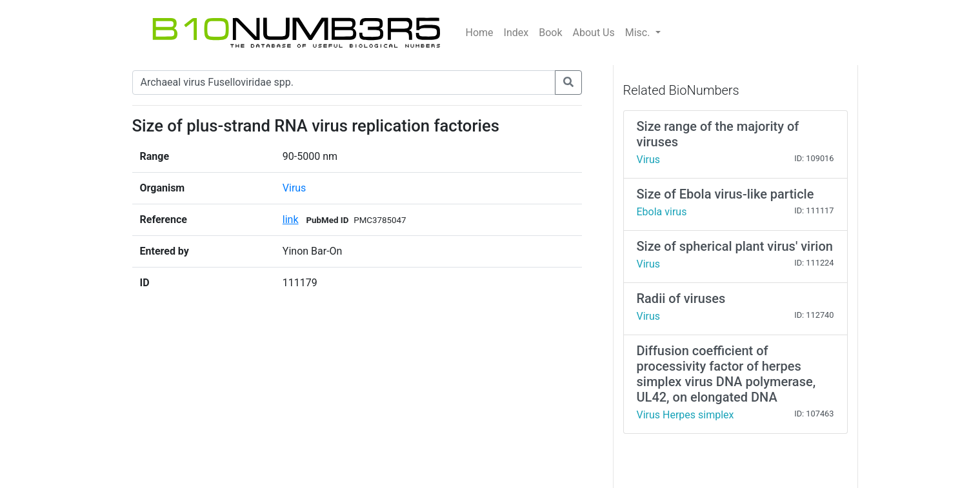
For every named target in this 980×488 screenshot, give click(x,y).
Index (516, 33)
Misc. (639, 33)
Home (480, 33)
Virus (295, 188)
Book (550, 33)
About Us (594, 33)
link (291, 220)
